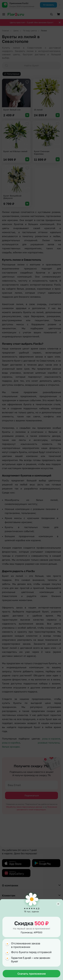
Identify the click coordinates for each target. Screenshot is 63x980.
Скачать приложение (32, 974)
